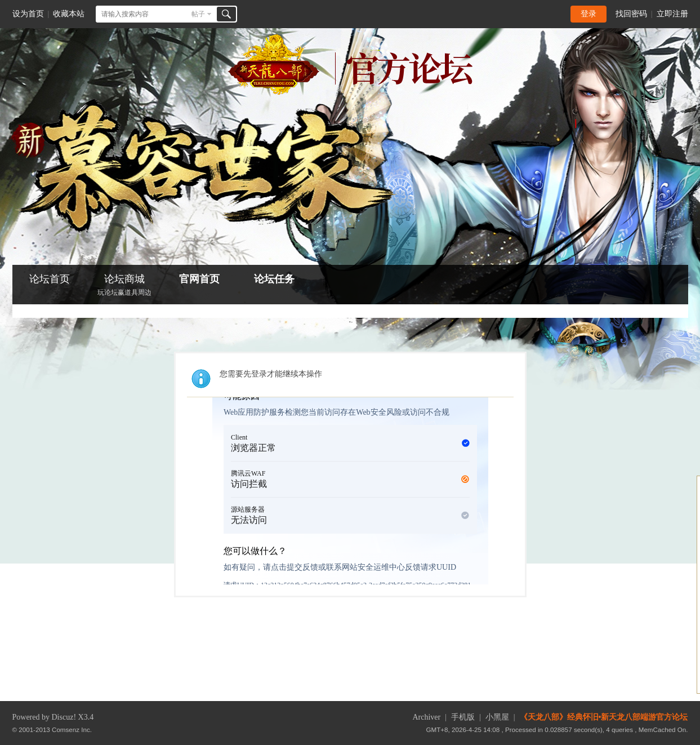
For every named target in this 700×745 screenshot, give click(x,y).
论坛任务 (274, 279)
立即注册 (672, 14)
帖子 (198, 14)
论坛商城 (124, 286)
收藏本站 (69, 14)
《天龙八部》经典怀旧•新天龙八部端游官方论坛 (604, 717)
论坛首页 (50, 279)
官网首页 (199, 279)
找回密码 (631, 14)
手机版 (463, 717)
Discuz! (64, 717)
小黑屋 (497, 717)
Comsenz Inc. (72, 730)
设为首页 (28, 14)
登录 (588, 14)
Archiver (426, 717)
